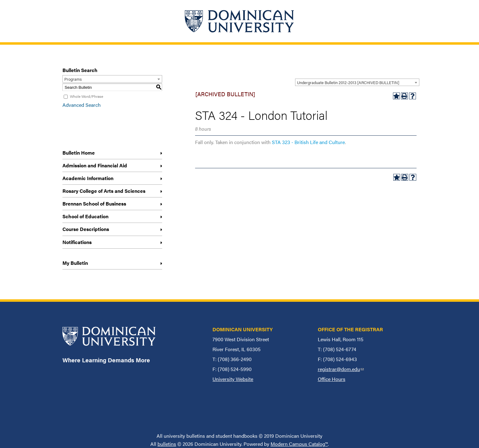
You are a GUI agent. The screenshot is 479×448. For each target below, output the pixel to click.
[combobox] (357, 82)
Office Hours (332, 379)
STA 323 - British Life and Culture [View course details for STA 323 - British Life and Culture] (308, 142)
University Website (233, 379)
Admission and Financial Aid (95, 165)
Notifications (77, 242)
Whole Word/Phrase (87, 96)
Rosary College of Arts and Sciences (104, 191)
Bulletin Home (79, 153)
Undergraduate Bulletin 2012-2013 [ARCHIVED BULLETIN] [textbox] (348, 82)
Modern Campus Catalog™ (299, 444)
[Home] (239, 21)
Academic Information (88, 178)
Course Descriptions (86, 229)
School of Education (85, 216)
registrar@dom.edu (341, 369)
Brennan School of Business (94, 204)
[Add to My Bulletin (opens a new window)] (396, 96)
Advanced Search (82, 105)
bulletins (167, 444)
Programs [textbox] (73, 79)
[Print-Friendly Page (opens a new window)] (404, 96)
